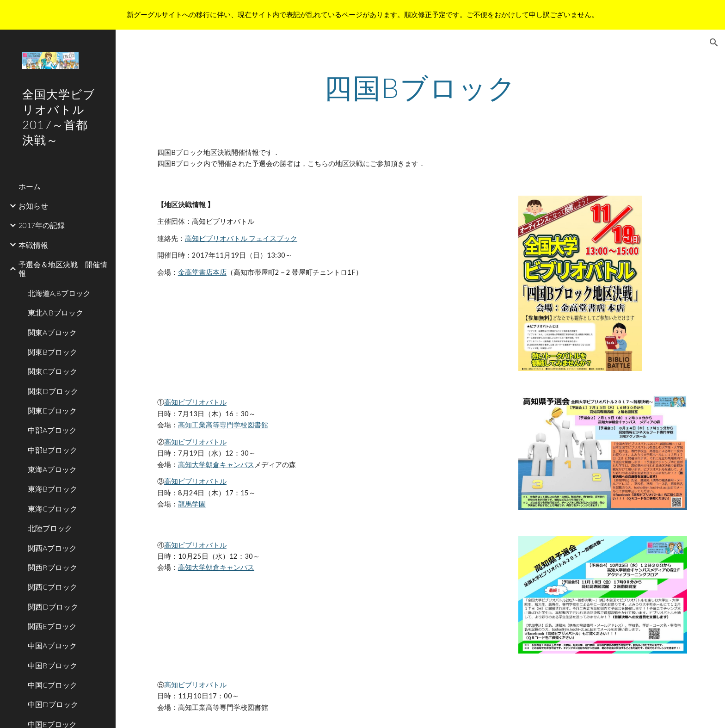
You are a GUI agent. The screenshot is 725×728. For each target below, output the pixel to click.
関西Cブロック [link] (52, 587)
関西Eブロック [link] (52, 626)
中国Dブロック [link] (53, 704)
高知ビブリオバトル (195, 402)
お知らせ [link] (33, 206)
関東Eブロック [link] (52, 410)
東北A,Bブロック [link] (55, 312)
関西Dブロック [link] (53, 607)
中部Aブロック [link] (52, 430)
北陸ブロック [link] (50, 528)
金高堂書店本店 (202, 272)
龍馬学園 (192, 504)
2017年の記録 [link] (42, 225)
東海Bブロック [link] (52, 489)
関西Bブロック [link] (52, 567)
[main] (420, 87)
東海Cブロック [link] (52, 509)
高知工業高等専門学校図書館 (223, 425)
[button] (714, 43)
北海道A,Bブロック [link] (59, 293)
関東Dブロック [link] (53, 391)
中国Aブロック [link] (52, 645)
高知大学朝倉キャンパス (216, 465)
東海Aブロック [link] (52, 469)
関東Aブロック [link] (52, 332)
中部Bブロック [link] (52, 450)
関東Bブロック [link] (52, 352)
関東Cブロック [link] (52, 371)
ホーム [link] (30, 186)
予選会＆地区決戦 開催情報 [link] (63, 269)
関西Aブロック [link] (52, 548)
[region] (362, 15)
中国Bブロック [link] (52, 665)
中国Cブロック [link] (52, 685)
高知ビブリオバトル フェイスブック (241, 238)
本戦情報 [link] (33, 245)
